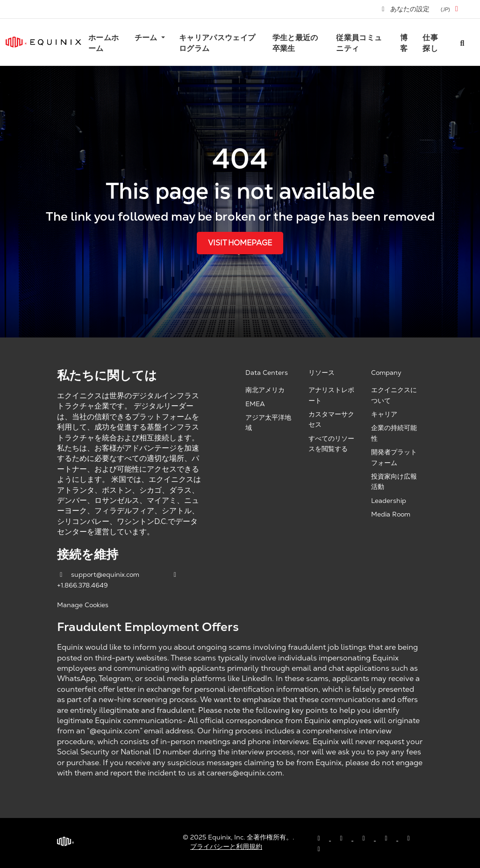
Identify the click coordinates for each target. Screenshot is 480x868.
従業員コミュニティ (359, 43)
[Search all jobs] (462, 42)
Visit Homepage (240, 243)
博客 (404, 43)
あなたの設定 (405, 9)
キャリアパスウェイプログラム (217, 43)
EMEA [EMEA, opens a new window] (255, 404)
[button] (451, 9)
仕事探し (430, 43)
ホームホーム (104, 43)
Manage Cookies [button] (83, 605)
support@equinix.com (99, 574)
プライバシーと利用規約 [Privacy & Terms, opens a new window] (226, 846)
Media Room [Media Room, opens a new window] (391, 514)
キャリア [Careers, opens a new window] (384, 414)
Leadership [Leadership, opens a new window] (389, 501)
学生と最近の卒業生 (295, 43)
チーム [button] (147, 38)
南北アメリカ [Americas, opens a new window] (265, 390)
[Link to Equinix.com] (43, 42)
